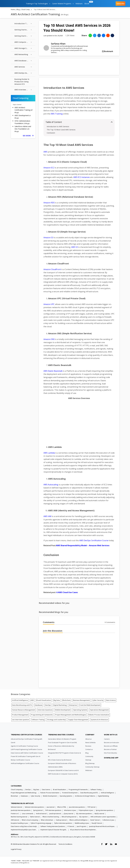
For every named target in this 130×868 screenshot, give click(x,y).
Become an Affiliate (111, 747)
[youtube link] (116, 845)
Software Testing (38, 720)
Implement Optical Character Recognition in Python (54, 830)
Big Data (57, 701)
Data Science (111, 701)
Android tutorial (41, 814)
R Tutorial (71, 827)
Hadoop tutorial (61, 821)
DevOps (48, 706)
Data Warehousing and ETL (22, 706)
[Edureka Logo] (20, 730)
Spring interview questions (104, 811)
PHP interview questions (53, 811)
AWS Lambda (49, 454)
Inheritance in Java (70, 811)
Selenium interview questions (34, 808)
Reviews (88, 747)
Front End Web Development (90, 706)
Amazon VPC (49, 305)
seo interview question (21, 720)
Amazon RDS (49, 203)
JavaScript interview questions (21, 811)
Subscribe (120, 4)
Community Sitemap (92, 768)
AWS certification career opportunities (103, 818)
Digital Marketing (60, 706)
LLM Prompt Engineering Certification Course (26, 750)
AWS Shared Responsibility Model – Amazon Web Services (83, 546)
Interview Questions (45, 711)
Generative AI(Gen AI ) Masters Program (62, 740)
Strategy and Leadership (56, 720)
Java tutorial (51, 808)
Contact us (89, 750)
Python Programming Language (41, 824)
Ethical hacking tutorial (69, 818)
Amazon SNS (49, 340)
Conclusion (51, 134)
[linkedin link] (111, 845)
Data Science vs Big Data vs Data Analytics (24, 827)
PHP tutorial (91, 808)
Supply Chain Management (78, 720)
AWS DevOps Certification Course (94, 541)
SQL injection (83, 818)
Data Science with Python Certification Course (27, 754)
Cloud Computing (26, 10)
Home (13, 10)
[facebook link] (102, 845)
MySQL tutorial (99, 814)
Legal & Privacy (16, 850)
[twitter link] (106, 845)
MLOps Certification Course (20, 761)
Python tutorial (35, 818)
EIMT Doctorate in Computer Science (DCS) (63, 775)
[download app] (112, 764)
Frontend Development (70, 794)
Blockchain (66, 701)
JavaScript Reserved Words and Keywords (102, 827)
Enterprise (73, 706)
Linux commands (28, 814)
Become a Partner (110, 750)
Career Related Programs (63, 4)
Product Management (20, 716)
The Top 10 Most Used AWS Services (61, 130)
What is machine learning (51, 818)
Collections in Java (108, 821)
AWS (45, 153)
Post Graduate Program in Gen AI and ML (62, 743)
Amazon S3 (48, 238)
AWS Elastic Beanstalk (53, 372)
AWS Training (57, 115)
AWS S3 (75, 248)
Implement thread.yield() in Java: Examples (24, 830)
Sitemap (88, 761)
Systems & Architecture (100, 720)
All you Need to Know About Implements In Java (83, 830)
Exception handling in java (19, 824)
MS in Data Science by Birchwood (60, 761)
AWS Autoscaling (51, 485)
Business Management (81, 701)
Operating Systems (80, 711)
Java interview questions (77, 808)
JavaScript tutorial (55, 814)
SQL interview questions (84, 814)
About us (88, 740)
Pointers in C (15, 814)
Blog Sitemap (90, 764)
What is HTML (62, 808)
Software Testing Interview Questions (53, 827)
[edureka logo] (13, 4)
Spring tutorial (38, 811)
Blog (18, 10)
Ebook (87, 3)
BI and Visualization (44, 701)
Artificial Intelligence (20, 701)
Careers (107, 740)
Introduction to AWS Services (58, 127)
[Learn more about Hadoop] (79, 68)
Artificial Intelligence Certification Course (25, 764)
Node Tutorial (95, 821)
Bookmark (108, 52)
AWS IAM (47, 517)
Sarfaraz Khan (58, 44)
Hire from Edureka (110, 754)
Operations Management (99, 711)
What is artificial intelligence (78, 821)
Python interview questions (63, 824)
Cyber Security (98, 701)
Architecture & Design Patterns (85, 797)
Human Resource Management (24, 711)
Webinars (79, 4)
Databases (39, 706)
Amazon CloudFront (52, 270)
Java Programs (81, 827)
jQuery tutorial (68, 814)
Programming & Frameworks (42, 716)
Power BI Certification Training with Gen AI (26, 757)
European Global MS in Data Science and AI (63, 771)
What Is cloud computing (30, 821)
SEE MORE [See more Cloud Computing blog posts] (28, 136)
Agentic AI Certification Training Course (24, 747)
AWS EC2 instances (82, 178)
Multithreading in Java (82, 824)
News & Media (90, 743)
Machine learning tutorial (19, 818)
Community (89, 757)
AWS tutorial (15, 821)
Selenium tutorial (16, 808)
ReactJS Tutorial (97, 824)
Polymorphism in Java (86, 811)
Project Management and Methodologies (71, 716)
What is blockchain (47, 821)
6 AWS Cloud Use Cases (67, 593)
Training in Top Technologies (38, 4)
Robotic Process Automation (99, 716)
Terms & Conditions (65, 845)
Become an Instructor (112, 743)
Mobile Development (63, 711)
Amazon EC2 (49, 169)
